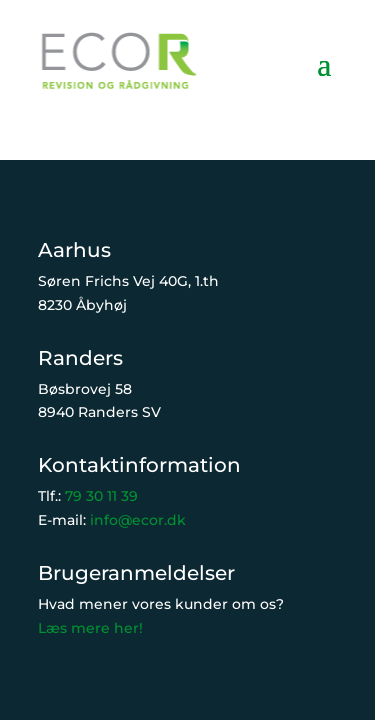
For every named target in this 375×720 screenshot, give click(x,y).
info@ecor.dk (138, 520)
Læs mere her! (90, 628)
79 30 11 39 (101, 496)
